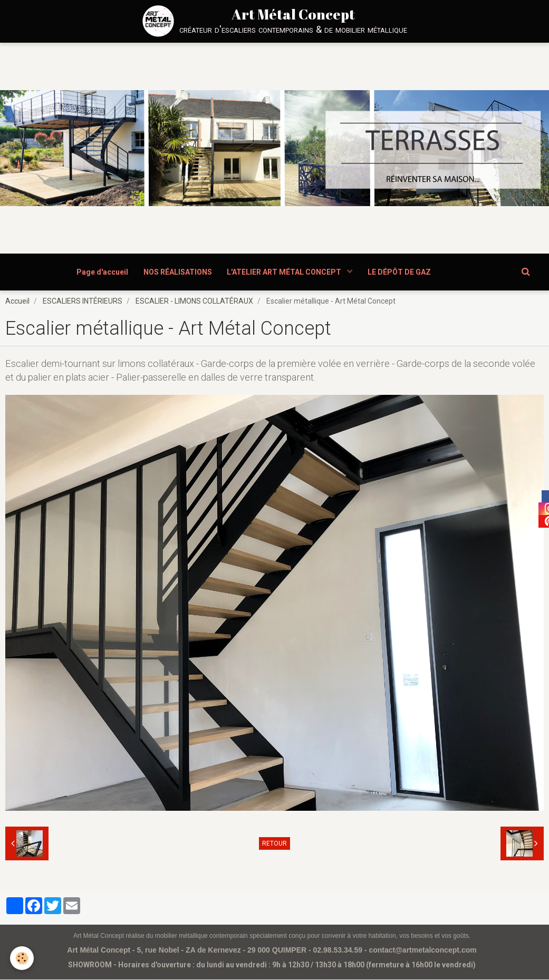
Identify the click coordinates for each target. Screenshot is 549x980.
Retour (274, 844)
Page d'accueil (101, 272)
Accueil (17, 302)
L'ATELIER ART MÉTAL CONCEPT (285, 272)
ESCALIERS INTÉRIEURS (83, 302)
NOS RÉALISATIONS (177, 272)
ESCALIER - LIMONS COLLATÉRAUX (194, 302)
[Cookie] (22, 958)
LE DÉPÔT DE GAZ (400, 272)
